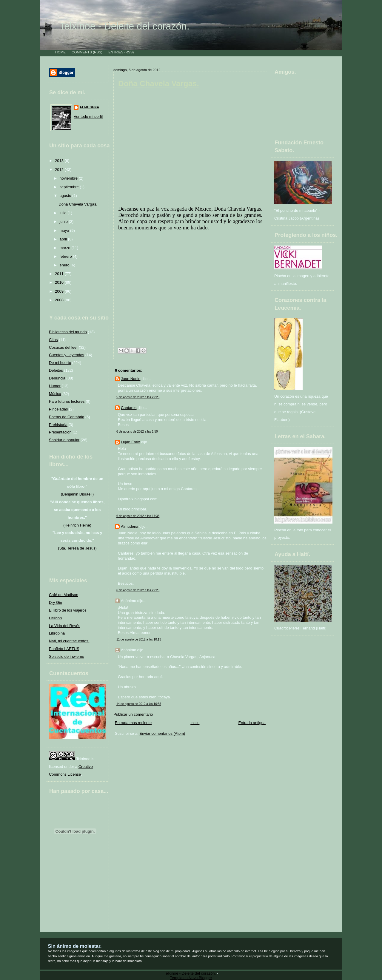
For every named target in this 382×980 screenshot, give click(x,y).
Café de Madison (64, 595)
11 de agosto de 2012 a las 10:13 (139, 639)
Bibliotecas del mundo (68, 332)
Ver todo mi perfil (88, 116)
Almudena (90, 107)
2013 (60, 161)
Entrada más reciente (133, 723)
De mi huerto (60, 363)
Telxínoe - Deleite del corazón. (124, 26)
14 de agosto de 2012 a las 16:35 (139, 704)
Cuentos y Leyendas (67, 355)
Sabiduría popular (64, 440)
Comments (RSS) (87, 52)
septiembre (70, 187)
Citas (53, 340)
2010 (60, 282)
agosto (66, 196)
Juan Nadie (131, 379)
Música (55, 394)
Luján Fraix (130, 442)
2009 (60, 291)
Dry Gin (56, 602)
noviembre (69, 178)
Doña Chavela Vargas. (78, 204)
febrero (66, 256)
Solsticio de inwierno (67, 656)
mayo (65, 230)
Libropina (57, 633)
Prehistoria (58, 425)
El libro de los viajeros (68, 610)
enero (65, 265)
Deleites (56, 370)
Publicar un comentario (133, 714)
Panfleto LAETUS (64, 649)
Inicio (195, 723)
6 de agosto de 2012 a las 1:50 (137, 432)
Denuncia (57, 378)
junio (64, 222)
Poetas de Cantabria (67, 417)
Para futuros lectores (67, 401)
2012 (60, 170)
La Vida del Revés (65, 626)
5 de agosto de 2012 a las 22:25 (138, 397)
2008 (60, 300)
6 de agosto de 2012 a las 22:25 (138, 590)
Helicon (55, 618)
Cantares (129, 408)
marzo (66, 248)
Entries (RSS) (121, 52)
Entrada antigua (252, 723)
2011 (60, 274)
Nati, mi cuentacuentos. (69, 641)
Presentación (60, 432)
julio (64, 213)
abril (64, 239)
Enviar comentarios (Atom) (162, 733)
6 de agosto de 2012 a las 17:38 (138, 516)
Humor (55, 386)
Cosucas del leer (63, 347)
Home (60, 52)
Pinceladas (58, 409)
